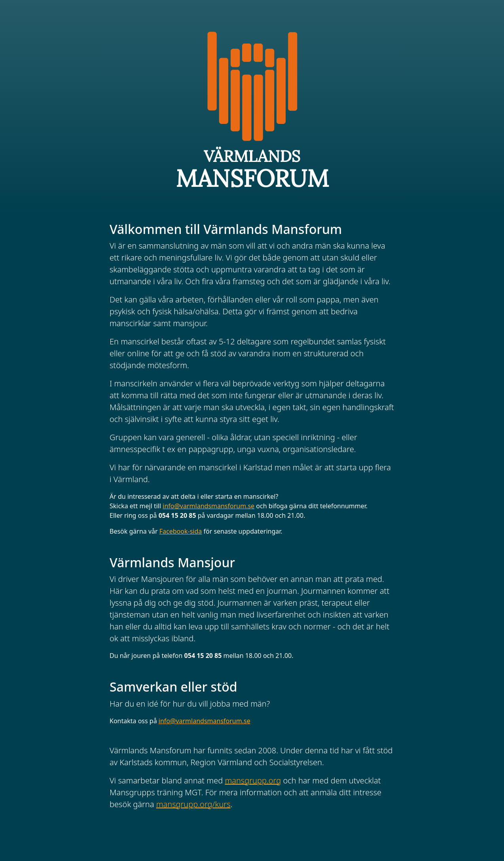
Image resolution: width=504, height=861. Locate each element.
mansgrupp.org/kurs (193, 804)
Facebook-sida (181, 531)
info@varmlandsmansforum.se (208, 506)
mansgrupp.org (253, 780)
